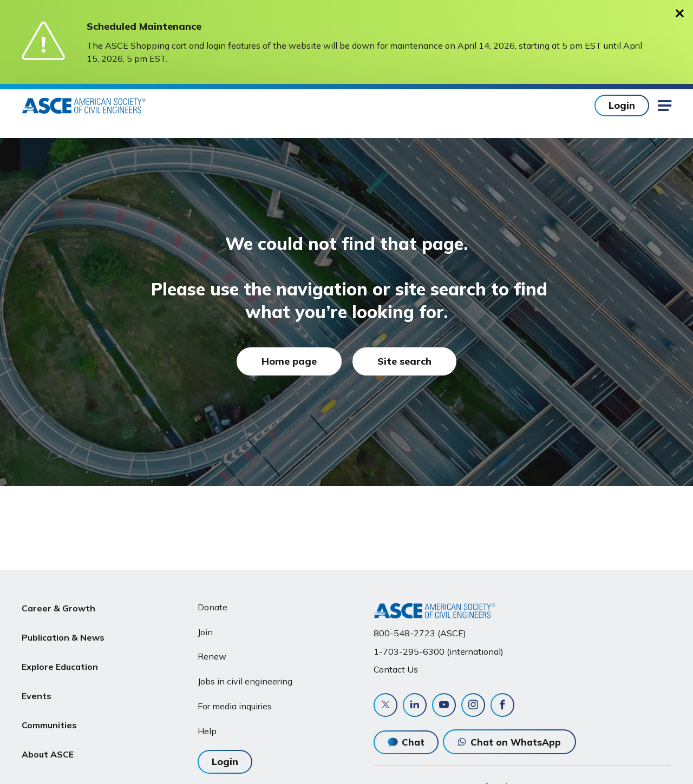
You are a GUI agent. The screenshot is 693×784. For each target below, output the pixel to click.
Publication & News (63, 633)
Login (622, 105)
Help (207, 731)
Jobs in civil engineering (245, 681)
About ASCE (48, 736)
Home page (289, 361)
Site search (404, 361)
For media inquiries (235, 706)
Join (205, 632)
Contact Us (396, 669)
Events (37, 684)
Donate (213, 607)
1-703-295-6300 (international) (439, 651)
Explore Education (60, 658)
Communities (49, 710)
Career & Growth (58, 607)
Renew (212, 656)
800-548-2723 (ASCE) (420, 633)
